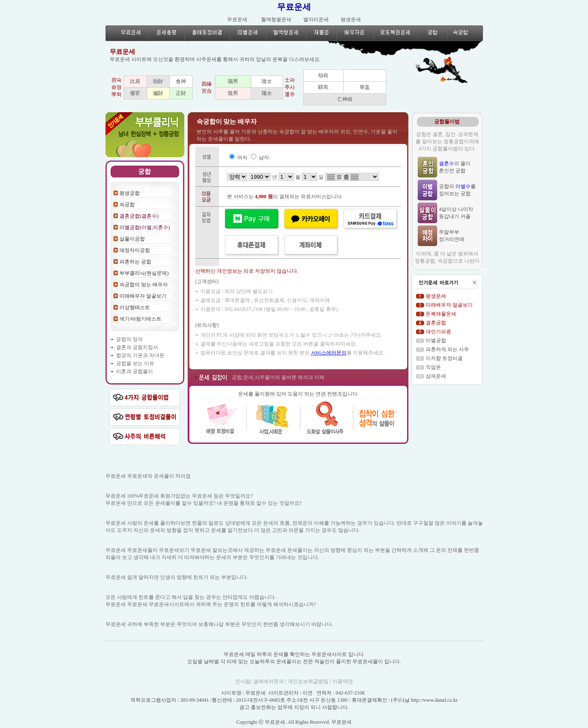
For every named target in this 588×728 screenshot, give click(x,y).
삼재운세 (436, 376)
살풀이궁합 (132, 239)
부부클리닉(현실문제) (144, 273)
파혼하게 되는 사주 (447, 349)
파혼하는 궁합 (135, 262)
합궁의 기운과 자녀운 (140, 355)
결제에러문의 (269, 681)
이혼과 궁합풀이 (135, 371)
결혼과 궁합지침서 (137, 347)
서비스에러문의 (329, 353)
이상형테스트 (135, 307)
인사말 (243, 681)
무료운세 (294, 7)
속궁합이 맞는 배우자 (144, 285)
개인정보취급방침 (309, 681)
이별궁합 (436, 340)
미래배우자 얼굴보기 (143, 296)
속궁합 (127, 205)
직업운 (433, 367)
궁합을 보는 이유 (135, 363)
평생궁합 (130, 193)
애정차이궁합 (135, 250)
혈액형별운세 (276, 19)
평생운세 (351, 19)
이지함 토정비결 (444, 358)
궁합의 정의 (129, 339)
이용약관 (343, 681)
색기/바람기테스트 (140, 319)
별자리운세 (316, 19)
